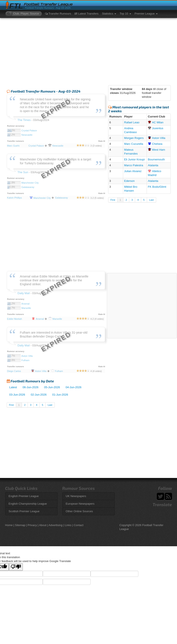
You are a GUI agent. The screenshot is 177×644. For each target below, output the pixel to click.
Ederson (129, 181)
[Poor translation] (16, 567)
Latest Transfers (86, 14)
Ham (156, 150)
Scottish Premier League (24, 511)
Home (9, 525)
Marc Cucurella (134, 144)
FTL (16, 6)
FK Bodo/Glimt (157, 187)
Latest (13, 387)
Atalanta (153, 165)
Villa (157, 138)
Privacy (32, 525)
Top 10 (125, 14)
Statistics (109, 14)
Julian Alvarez (133, 171)
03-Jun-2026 (17, 395)
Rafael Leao (132, 122)
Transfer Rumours (58, 14)
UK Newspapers (76, 496)
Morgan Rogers (134, 138)
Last (50, 405)
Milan (156, 122)
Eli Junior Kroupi (135, 159)
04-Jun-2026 (74, 387)
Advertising (56, 525)
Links (68, 525)
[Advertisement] (89, 51)
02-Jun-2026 (39, 395)
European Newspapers (80, 504)
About (43, 525)
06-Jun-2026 (31, 387)
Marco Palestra (134, 165)
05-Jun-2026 (52, 387)
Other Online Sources (79, 511)
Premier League (146, 14)
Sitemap (20, 525)
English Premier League (24, 496)
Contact (79, 525)
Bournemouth (156, 159)
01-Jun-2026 (60, 395)
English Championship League (28, 504)
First (11, 405)
